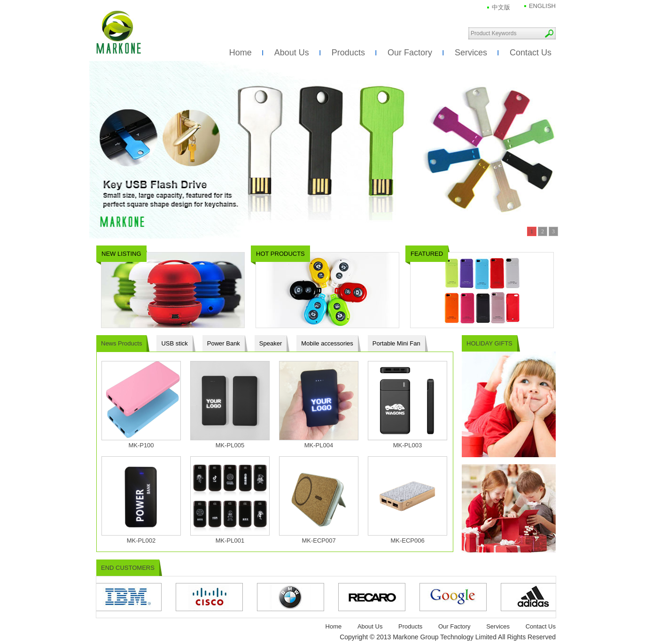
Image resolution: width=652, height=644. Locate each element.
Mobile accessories (327, 343)
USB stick (174, 343)
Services (471, 53)
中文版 (501, 7)
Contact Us (531, 53)
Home (241, 53)
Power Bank (224, 343)
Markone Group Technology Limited (119, 32)
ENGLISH (542, 6)
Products (348, 53)
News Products (121, 343)
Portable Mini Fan (396, 343)
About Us (292, 53)
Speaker (271, 343)
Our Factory (410, 53)
